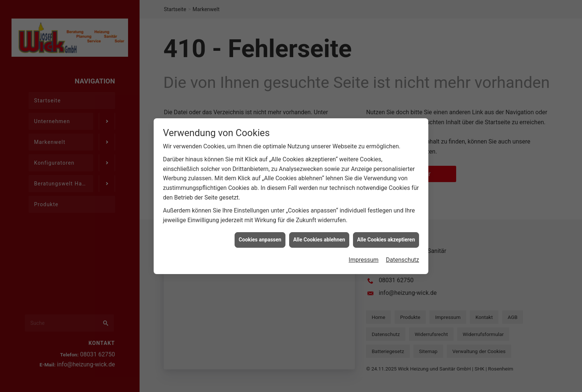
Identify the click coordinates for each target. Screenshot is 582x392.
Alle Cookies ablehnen (319, 247)
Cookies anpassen (260, 247)
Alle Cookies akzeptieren (386, 247)
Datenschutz (403, 267)
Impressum (364, 267)
